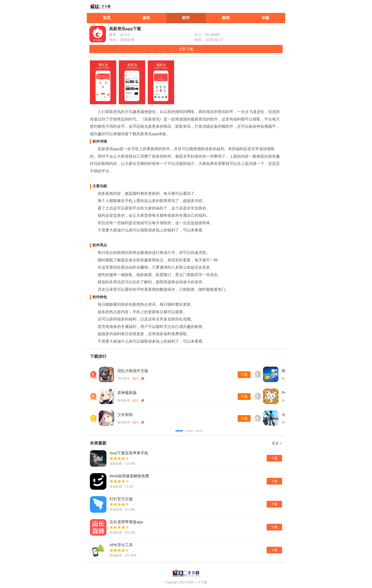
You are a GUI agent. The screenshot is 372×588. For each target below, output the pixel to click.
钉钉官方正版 (121, 499)
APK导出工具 (121, 545)
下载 (244, 375)
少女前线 (125, 414)
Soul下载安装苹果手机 (129, 453)
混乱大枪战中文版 (133, 371)
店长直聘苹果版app (126, 522)
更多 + (277, 443)
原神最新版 (127, 393)
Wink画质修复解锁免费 (129, 476)
